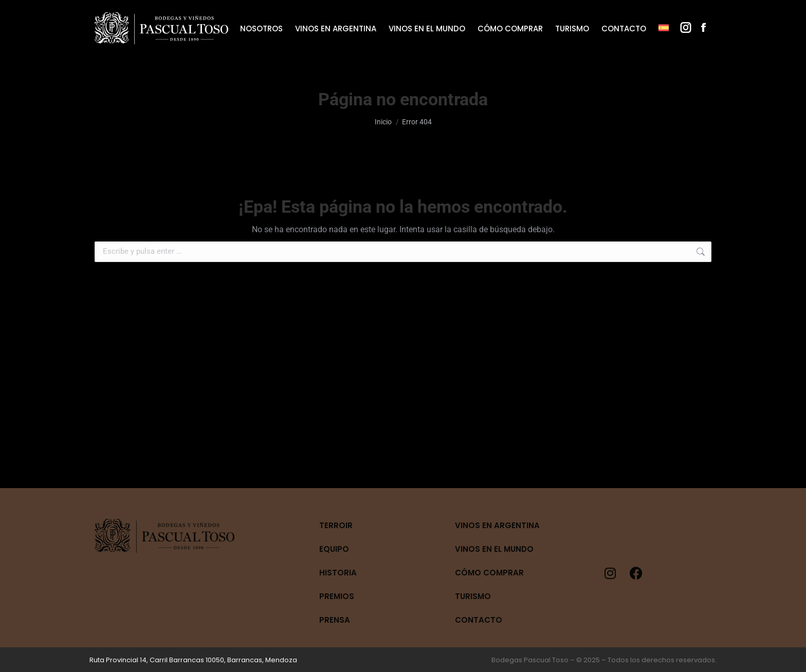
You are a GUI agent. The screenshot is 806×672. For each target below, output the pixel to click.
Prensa (335, 620)
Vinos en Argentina (497, 525)
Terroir (336, 525)
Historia (338, 573)
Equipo (334, 549)
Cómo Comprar (489, 573)
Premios (337, 596)
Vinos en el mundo (494, 549)
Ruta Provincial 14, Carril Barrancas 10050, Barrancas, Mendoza (193, 660)
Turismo (473, 596)
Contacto (479, 620)
